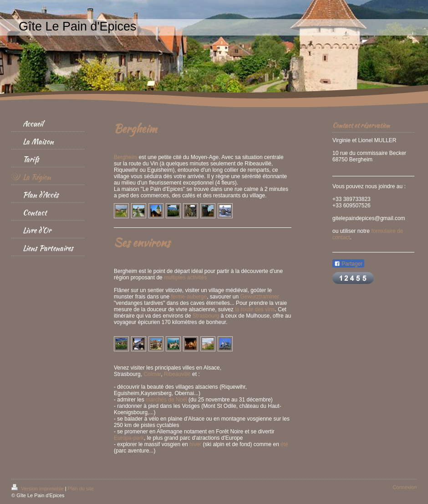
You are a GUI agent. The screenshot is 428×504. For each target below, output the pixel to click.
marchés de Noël (166, 400)
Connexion (405, 487)
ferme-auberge (189, 297)
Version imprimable (38, 489)
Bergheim (125, 157)
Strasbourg (206, 316)
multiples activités (185, 278)
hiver (195, 444)
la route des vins (255, 309)
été (284, 444)
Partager (348, 264)
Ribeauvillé (177, 374)
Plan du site (81, 489)
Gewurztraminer (260, 297)
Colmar (152, 374)
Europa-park (129, 438)
